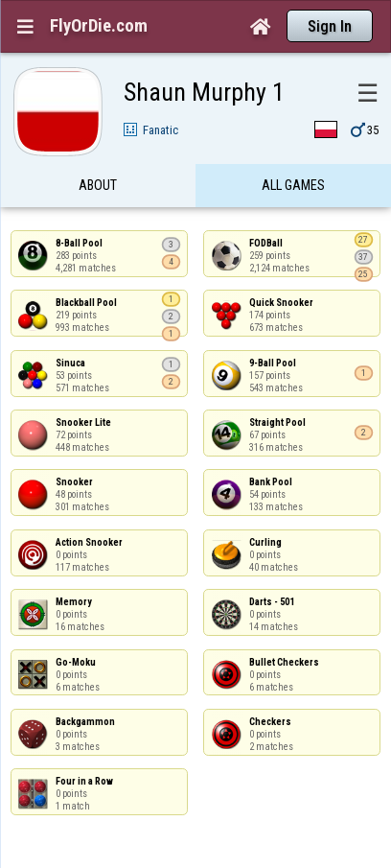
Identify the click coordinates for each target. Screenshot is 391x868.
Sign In (330, 26)
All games (293, 185)
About (98, 185)
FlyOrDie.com (99, 26)
